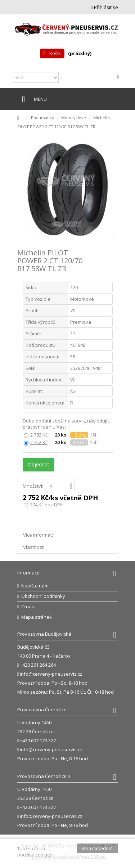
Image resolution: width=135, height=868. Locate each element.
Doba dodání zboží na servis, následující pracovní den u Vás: (67, 424)
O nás (28, 607)
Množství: (33, 486)
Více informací (38, 535)
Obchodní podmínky (43, 596)
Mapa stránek (37, 617)
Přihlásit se (105, 7)
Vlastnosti (34, 547)
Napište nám (35, 586)
